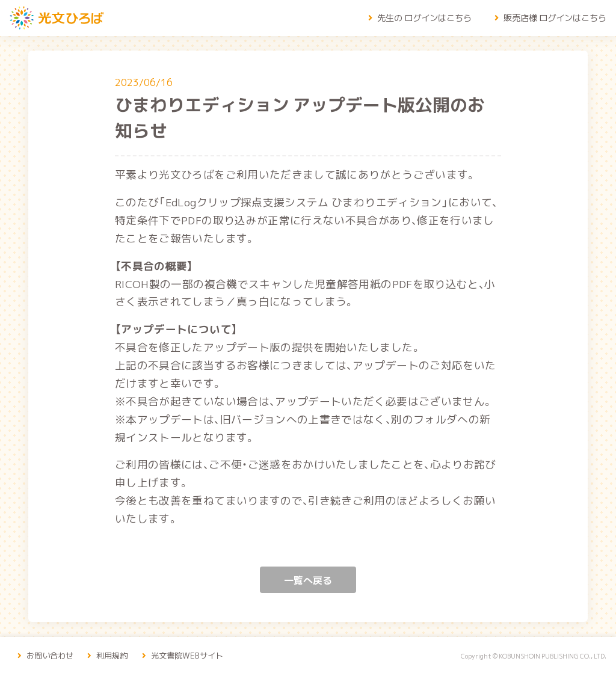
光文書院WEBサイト (192, 655)
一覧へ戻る (308, 580)
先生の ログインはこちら (418, 18)
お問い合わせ (46, 655)
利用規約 (112, 655)
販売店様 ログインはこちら (549, 18)
